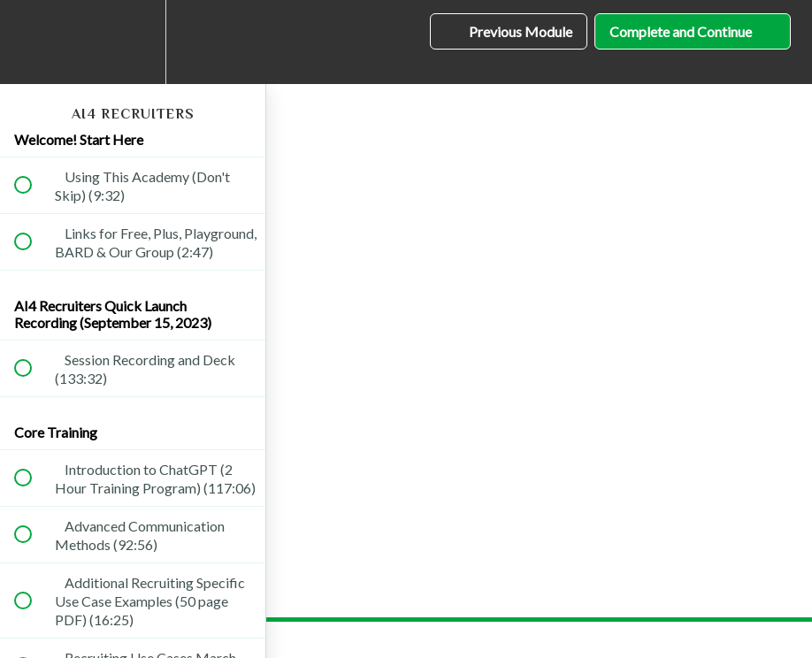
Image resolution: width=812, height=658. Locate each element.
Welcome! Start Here (79, 139)
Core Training (56, 432)
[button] (33, 42)
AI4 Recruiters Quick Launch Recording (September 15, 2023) (113, 314)
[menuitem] (133, 42)
